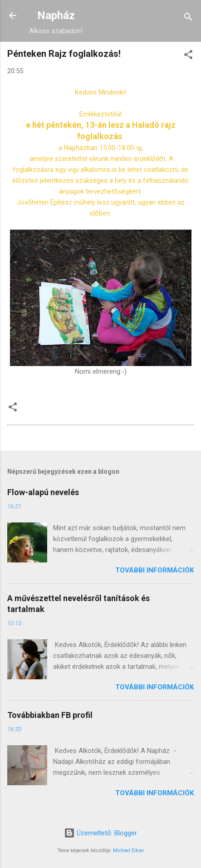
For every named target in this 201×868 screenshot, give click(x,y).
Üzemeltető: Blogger (100, 833)
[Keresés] (188, 18)
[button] (188, 56)
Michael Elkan (128, 850)
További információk (154, 570)
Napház (56, 15)
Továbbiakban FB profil (50, 715)
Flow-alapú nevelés (43, 492)
